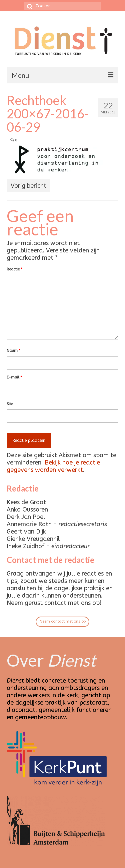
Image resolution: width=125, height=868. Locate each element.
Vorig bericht (28, 186)
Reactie (14, 269)
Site (10, 404)
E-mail (14, 377)
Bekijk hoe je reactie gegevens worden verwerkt (53, 466)
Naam (13, 351)
